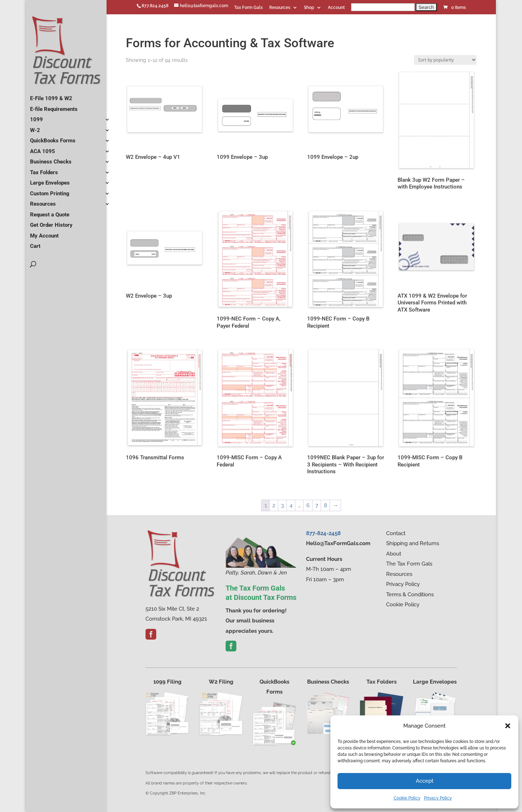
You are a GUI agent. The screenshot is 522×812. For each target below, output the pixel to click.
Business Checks (51, 159)
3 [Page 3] (282, 505)
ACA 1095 (43, 148)
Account (336, 8)
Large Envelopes (50, 180)
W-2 (35, 127)
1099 (36, 117)
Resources (280, 8)
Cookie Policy (407, 798)
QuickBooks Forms (53, 138)
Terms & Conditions (410, 595)
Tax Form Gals (248, 8)
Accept (425, 781)
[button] (508, 726)
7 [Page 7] (317, 505)
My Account (44, 233)
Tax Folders (44, 170)
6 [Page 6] (308, 505)
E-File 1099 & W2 (51, 96)
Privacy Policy (438, 798)
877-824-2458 (323, 533)
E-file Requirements (54, 106)
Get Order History (51, 222)
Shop (309, 8)
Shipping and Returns (413, 543)
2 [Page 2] (274, 505)
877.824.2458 (155, 6)
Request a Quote (50, 212)
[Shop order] (445, 60)
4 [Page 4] (291, 505)
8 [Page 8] (326, 505)
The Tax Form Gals (409, 564)
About (394, 554)
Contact (396, 533)
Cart (35, 243)
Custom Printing (50, 191)
